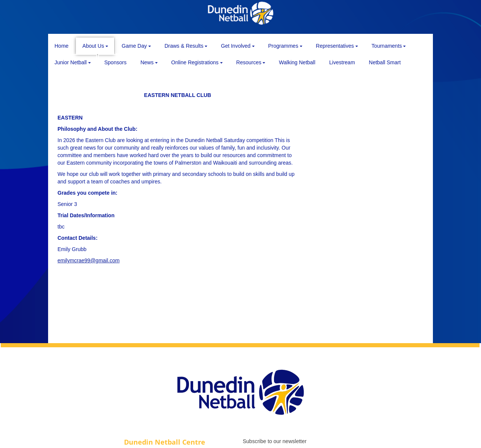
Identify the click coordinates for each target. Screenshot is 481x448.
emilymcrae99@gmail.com (88, 260)
